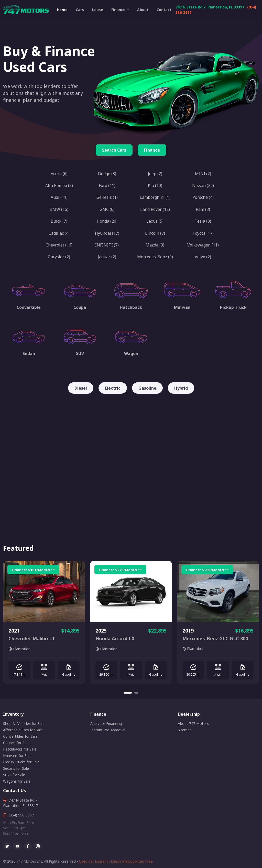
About (143, 10)
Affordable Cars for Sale (23, 730)
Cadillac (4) (59, 233)
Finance (152, 150)
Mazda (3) (155, 245)
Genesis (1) (107, 197)
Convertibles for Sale (20, 736)
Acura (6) (59, 174)
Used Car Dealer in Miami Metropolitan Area (116, 861)
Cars (80, 10)
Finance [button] (118, 10)
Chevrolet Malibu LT (32, 638)
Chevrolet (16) (59, 245)
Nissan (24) (203, 185)
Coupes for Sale (16, 743)
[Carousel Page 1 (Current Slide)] (128, 693)
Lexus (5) (155, 221)
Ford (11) (107, 185)
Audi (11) (59, 197)
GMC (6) (107, 209)
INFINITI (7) (107, 245)
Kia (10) (155, 185)
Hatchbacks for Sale (20, 749)
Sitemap (185, 730)
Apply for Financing (106, 723)
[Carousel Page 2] (136, 693)
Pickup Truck (233, 307)
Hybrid (181, 388)
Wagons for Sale (17, 781)
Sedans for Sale (16, 768)
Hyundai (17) (107, 233)
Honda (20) (107, 221)
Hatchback (131, 307)
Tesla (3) (203, 221)
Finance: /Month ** (33, 570)
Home (62, 10)
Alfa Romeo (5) (59, 185)
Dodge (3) (107, 174)
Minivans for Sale (17, 756)
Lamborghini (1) (155, 197)
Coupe (80, 307)
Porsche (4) (203, 197)
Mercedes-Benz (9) (155, 257)
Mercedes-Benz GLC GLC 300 (215, 638)
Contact (164, 10)
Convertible (29, 307)
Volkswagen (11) (203, 245)
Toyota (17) (203, 233)
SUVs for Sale (14, 775)
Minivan (182, 307)
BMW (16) (59, 209)
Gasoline (147, 388)
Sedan (29, 353)
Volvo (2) (203, 257)
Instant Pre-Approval (108, 730)
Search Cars (114, 150)
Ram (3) (203, 209)
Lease (98, 10)
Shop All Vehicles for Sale (24, 723)
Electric (113, 388)
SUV (80, 353)
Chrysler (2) (59, 257)
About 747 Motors (193, 723)
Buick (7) (59, 221)
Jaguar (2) (107, 257)
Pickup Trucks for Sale (21, 762)
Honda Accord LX (115, 638)
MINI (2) (203, 174)
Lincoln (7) (155, 233)
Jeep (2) (155, 174)
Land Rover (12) (155, 209)
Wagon (131, 353)
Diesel (81, 388)
